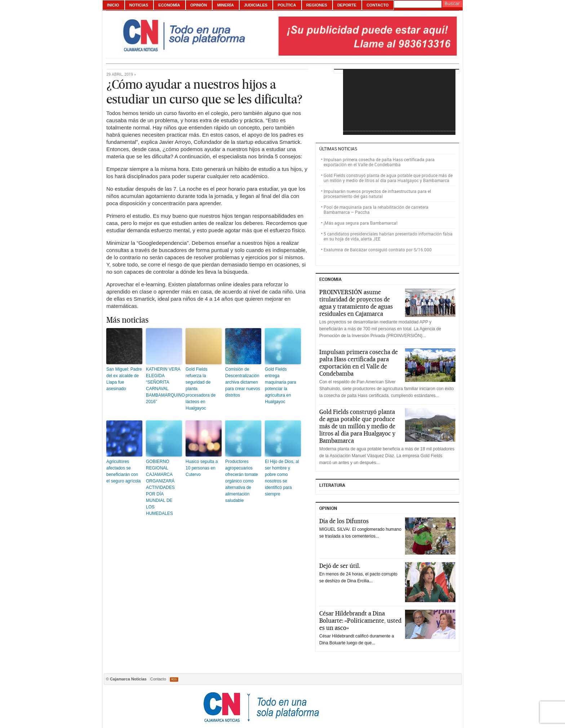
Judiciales (256, 5)
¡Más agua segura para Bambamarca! (361, 223)
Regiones (317, 5)
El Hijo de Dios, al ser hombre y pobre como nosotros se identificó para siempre (282, 478)
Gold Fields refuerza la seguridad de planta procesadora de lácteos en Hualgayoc (201, 389)
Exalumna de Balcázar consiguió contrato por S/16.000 (378, 250)
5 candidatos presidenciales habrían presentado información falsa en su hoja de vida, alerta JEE (388, 236)
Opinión (199, 5)
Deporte (347, 5)
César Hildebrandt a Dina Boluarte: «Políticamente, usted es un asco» (360, 621)
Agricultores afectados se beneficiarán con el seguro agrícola (123, 471)
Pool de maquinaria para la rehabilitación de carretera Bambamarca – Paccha (376, 209)
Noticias (139, 5)
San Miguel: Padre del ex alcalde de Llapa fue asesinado (124, 379)
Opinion (328, 508)
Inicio (113, 5)
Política (287, 5)
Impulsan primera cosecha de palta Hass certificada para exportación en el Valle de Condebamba (379, 162)
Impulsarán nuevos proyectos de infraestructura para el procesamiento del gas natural (377, 194)
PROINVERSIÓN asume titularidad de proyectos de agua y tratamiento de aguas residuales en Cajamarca (356, 303)
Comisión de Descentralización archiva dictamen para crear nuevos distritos (243, 382)
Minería (225, 5)
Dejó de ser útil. (340, 566)
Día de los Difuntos (344, 521)
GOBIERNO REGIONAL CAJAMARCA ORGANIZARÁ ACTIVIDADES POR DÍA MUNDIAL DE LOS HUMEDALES (160, 487)
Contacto (377, 5)
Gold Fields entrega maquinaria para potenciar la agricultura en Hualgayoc (281, 385)
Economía (169, 5)
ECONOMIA (330, 279)
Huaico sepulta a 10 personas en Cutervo (202, 468)
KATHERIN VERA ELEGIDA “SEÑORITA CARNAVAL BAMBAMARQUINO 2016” (164, 385)
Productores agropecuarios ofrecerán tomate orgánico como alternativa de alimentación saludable (242, 481)
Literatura (332, 485)
